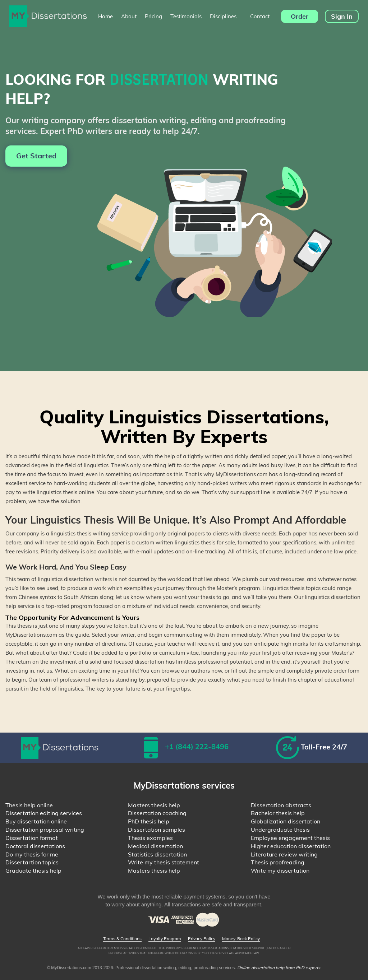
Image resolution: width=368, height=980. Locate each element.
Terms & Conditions (122, 939)
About (129, 16)
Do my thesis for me (32, 854)
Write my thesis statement (164, 862)
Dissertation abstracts (281, 805)
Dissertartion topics (32, 862)
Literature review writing (284, 854)
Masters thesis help (154, 805)
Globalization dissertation (286, 821)
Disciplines (226, 16)
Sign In (342, 16)
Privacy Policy (202, 939)
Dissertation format (32, 838)
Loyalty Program (165, 939)
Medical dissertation (155, 846)
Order (300, 16)
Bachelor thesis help (278, 813)
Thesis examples (150, 838)
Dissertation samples (157, 830)
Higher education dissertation (291, 846)
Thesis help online (29, 805)
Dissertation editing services (44, 813)
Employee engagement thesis (290, 838)
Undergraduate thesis (280, 830)
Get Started (36, 156)
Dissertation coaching (157, 813)
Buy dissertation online (36, 821)
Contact (260, 16)
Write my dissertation (280, 870)
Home (105, 16)
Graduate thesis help (33, 870)
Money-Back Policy (241, 939)
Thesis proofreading (278, 862)
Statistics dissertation (157, 854)
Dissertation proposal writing (45, 830)
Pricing (153, 16)
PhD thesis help (149, 821)
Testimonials (186, 16)
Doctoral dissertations (35, 846)
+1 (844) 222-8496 (197, 746)
